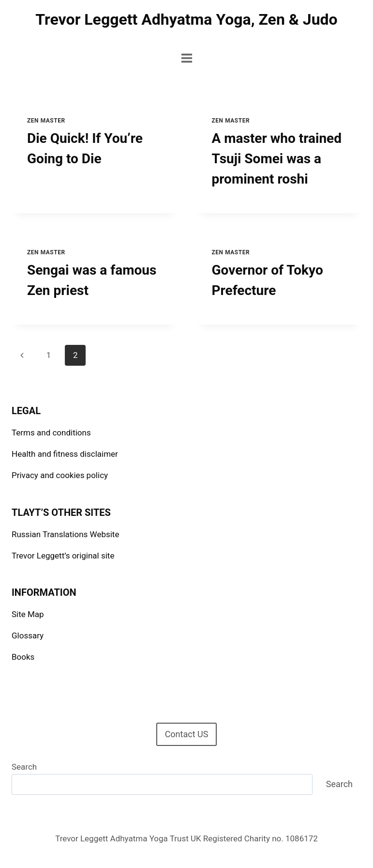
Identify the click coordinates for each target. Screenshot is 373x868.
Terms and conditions (51, 433)
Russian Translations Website (65, 534)
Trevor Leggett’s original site (63, 556)
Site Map (28, 614)
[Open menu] (186, 58)
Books (23, 657)
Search (24, 767)
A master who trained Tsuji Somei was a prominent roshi (277, 159)
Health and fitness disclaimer (65, 454)
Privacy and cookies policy (60, 475)
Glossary (28, 635)
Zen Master (46, 121)
